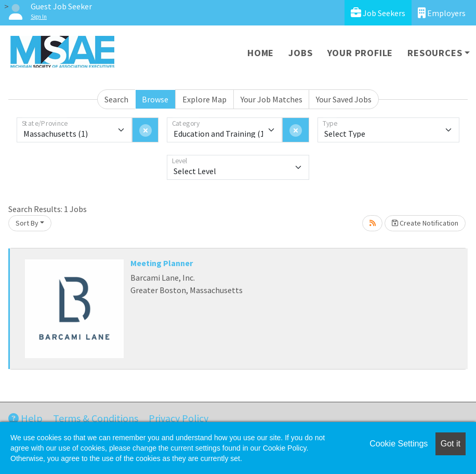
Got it (451, 444)
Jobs (300, 53)
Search (116, 99)
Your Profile (360, 53)
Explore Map (204, 99)
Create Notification (425, 223)
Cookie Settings (399, 444)
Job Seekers (378, 13)
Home (261, 53)
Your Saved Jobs (344, 99)
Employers (442, 13)
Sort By (27, 223)
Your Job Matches (272, 99)
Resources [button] (435, 53)
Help (25, 418)
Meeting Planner (162, 263)
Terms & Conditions (96, 418)
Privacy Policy (178, 418)
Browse (155, 99)
